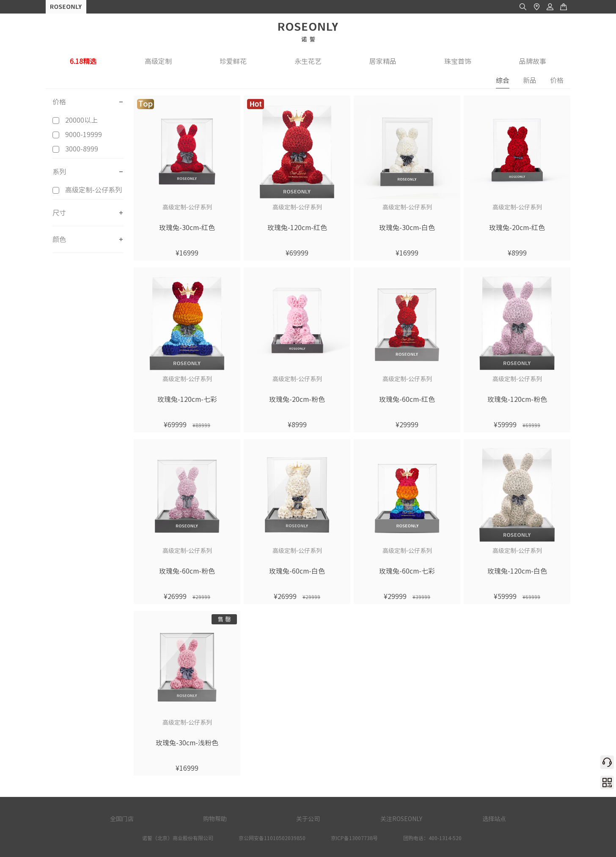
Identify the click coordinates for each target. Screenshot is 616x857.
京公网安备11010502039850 (272, 838)
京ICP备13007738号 (354, 838)
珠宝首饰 (458, 61)
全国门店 (122, 819)
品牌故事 (533, 61)
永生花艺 (308, 61)
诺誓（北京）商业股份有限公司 (178, 838)
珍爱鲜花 (233, 61)
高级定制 (158, 61)
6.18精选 (83, 61)
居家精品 (383, 61)
